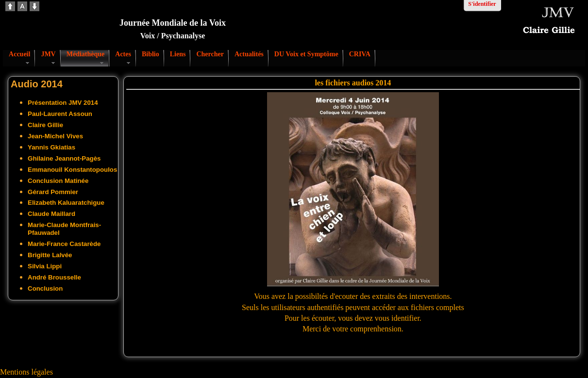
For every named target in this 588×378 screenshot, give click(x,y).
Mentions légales (26, 372)
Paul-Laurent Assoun (60, 114)
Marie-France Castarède (64, 244)
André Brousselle (54, 277)
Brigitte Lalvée (50, 255)
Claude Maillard (51, 214)
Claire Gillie (45, 125)
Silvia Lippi (45, 266)
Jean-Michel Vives (55, 136)
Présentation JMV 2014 (63, 103)
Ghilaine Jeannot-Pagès (64, 158)
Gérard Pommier (53, 192)
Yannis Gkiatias (51, 147)
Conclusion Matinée (58, 181)
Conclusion (45, 288)
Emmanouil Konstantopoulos (72, 170)
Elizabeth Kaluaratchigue (66, 203)
